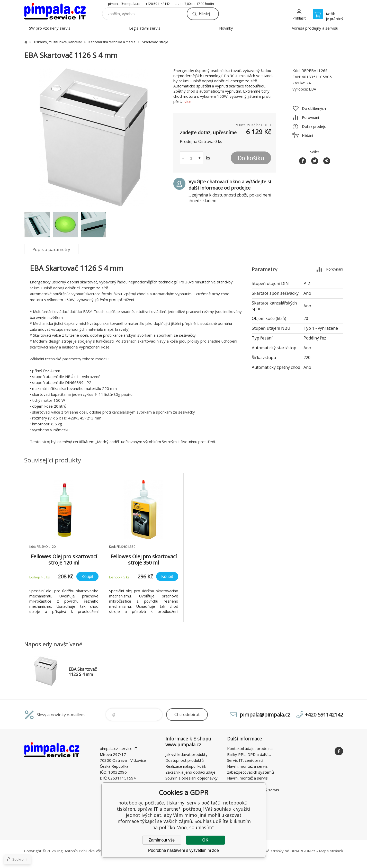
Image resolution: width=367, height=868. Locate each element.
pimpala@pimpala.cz (124, 4)
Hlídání (307, 135)
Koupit (87, 576)
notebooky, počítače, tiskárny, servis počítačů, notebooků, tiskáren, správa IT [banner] (55, 12)
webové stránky (269, 851)
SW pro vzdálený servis (50, 28)
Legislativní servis (145, 28)
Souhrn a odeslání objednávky (191, 778)
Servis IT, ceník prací (245, 760)
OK (205, 840)
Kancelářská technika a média (112, 42)
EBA (312, 89)
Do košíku (251, 158)
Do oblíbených (314, 108)
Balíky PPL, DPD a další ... (249, 754)
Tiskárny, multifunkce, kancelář (58, 42)
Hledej (204, 14)
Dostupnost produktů (185, 760)
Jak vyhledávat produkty (186, 754)
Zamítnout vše (162, 840)
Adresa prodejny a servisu (315, 28)
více (188, 101)
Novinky (226, 28)
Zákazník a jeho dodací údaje (190, 772)
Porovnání (310, 117)
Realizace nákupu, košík (186, 766)
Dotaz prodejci (314, 126)
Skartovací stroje (155, 42)
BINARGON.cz (303, 851)
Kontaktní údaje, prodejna (250, 748)
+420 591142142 (158, 4)
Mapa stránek (331, 851)
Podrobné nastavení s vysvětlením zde (183, 850)
